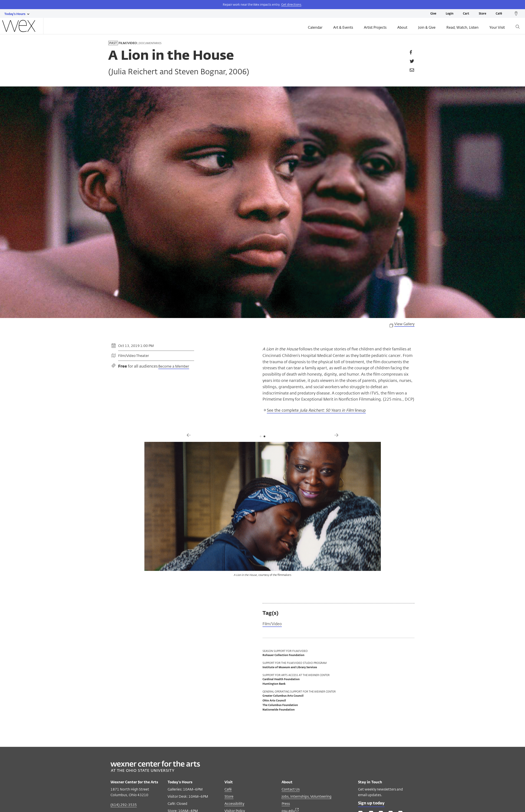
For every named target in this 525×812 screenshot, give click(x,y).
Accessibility (234, 804)
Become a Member (174, 366)
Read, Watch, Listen (462, 27)
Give (433, 14)
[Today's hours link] (15, 14)
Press (286, 804)
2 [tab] (264, 436)
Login (450, 14)
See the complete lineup (316, 410)
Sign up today (371, 804)
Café (499, 14)
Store (482, 14)
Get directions (291, 4)
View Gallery (404, 324)
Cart (466, 14)
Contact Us (291, 790)
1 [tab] (261, 436)
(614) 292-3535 (124, 805)
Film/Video (272, 624)
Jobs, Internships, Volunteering (306, 797)
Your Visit (497, 27)
